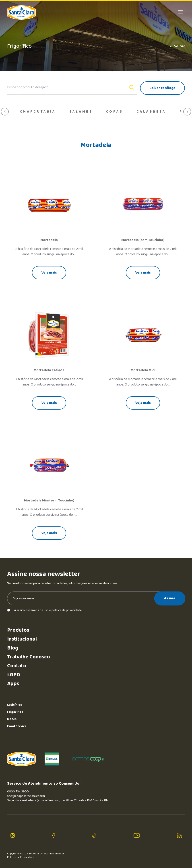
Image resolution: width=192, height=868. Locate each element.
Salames (81, 112)
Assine (170, 598)
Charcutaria (38, 112)
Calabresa (151, 112)
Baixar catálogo (162, 88)
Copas (115, 112)
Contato (17, 666)
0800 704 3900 (18, 792)
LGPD (14, 675)
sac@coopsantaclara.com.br (26, 796)
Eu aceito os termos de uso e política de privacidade (44, 610)
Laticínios (14, 705)
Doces (12, 719)
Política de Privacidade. (21, 857)
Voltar (177, 46)
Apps (13, 684)
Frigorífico (15, 712)
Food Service (17, 726)
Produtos (18, 630)
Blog (13, 648)
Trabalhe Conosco (29, 657)
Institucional (22, 639)
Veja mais (49, 273)
